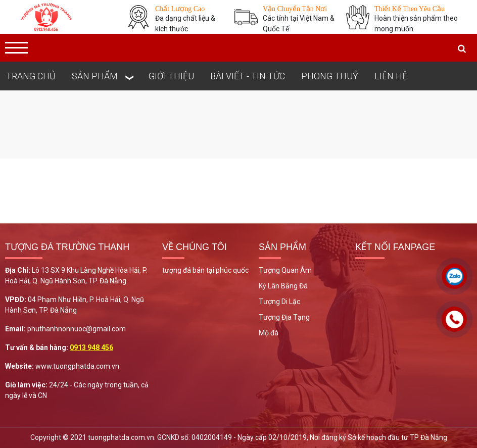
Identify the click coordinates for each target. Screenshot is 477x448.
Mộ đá (269, 333)
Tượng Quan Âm (285, 270)
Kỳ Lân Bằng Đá (283, 286)
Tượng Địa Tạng (284, 317)
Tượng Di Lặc (279, 302)
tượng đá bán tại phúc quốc (205, 270)
